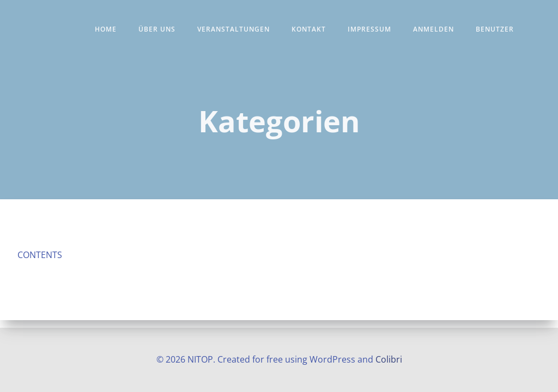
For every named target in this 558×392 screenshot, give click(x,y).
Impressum (369, 29)
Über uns (157, 29)
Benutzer (495, 29)
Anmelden (433, 29)
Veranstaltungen (233, 29)
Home (106, 29)
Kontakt (309, 29)
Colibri (389, 359)
